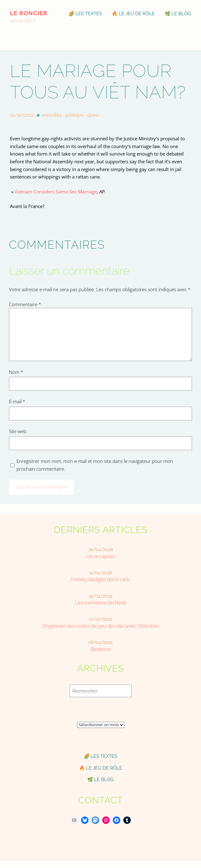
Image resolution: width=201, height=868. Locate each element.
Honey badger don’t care (100, 579)
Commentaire (25, 304)
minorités (52, 115)
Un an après (100, 556)
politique (74, 115)
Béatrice (101, 649)
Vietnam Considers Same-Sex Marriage (56, 192)
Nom (16, 372)
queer (93, 115)
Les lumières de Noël (100, 603)
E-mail (17, 401)
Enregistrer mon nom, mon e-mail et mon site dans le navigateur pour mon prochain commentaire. (95, 465)
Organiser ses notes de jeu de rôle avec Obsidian (101, 626)
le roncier (29, 13)
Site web (18, 431)
